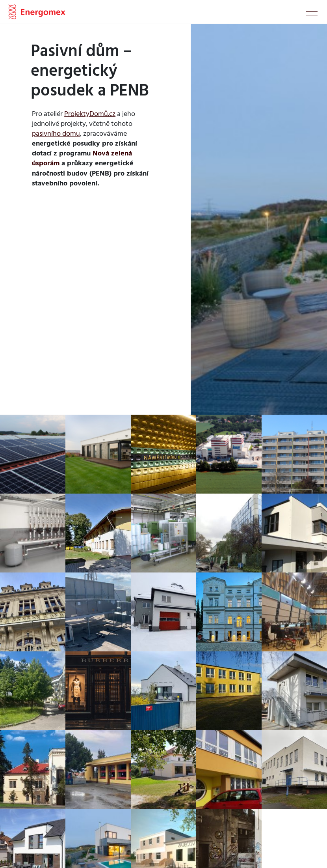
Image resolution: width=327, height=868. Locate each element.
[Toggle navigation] (312, 13)
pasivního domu (56, 133)
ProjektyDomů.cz (90, 114)
